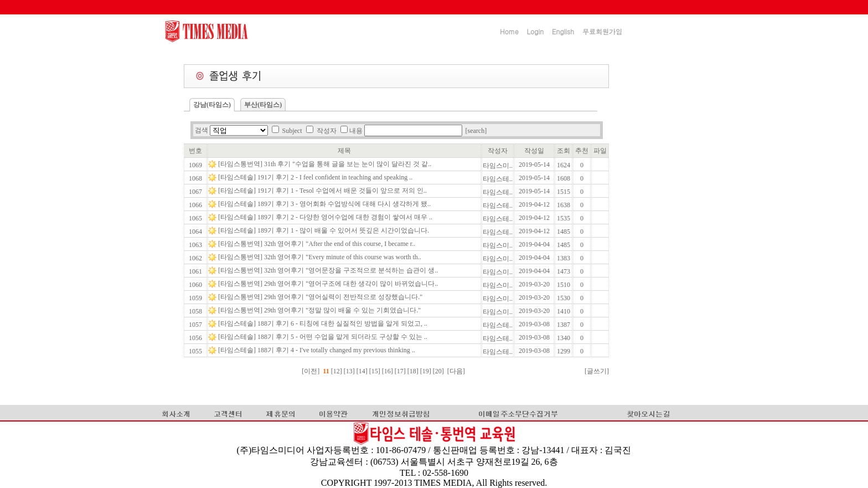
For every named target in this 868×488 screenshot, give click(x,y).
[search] (476, 131)
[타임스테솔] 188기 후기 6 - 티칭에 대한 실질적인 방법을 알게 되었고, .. (324, 323)
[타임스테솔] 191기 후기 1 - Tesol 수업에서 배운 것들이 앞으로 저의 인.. (323, 191)
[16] (388, 371)
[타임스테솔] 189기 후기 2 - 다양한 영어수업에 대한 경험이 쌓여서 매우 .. (326, 217)
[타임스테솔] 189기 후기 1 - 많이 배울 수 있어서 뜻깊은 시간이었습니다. (324, 230)
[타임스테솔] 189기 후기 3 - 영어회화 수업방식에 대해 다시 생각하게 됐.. (325, 204)
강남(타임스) (212, 105)
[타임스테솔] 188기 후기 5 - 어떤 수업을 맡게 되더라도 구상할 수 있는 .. (324, 337)
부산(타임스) (263, 105)
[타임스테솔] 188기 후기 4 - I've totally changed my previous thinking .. (317, 350)
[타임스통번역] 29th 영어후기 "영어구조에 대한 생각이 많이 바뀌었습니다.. (329, 284)
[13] (350, 371)
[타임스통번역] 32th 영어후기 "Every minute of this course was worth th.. (321, 257)
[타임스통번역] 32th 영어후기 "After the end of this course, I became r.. (317, 244)
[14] (363, 371)
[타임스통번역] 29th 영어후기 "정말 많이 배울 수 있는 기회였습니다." (320, 310)
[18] (414, 371)
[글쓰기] (597, 371)
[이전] (311, 371)
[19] (427, 371)
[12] (337, 371)
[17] (401, 371)
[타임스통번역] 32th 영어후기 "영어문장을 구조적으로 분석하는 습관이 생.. (329, 270)
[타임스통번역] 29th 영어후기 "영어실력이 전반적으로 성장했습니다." (321, 297)
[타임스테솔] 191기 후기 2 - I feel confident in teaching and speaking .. (316, 177)
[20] (439, 371)
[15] (376, 371)
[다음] (456, 371)
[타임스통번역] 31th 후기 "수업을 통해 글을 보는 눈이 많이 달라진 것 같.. (325, 164)
